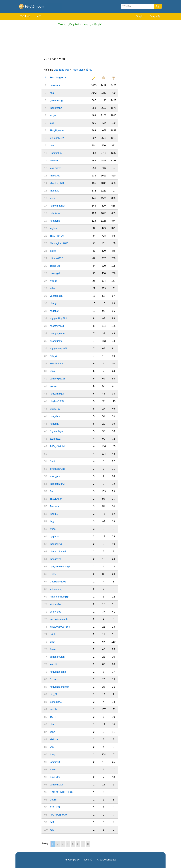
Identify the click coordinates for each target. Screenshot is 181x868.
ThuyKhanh (56, 499)
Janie (53, 649)
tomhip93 (55, 762)
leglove (54, 228)
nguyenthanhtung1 (60, 567)
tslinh (53, 634)
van (52, 747)
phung (53, 303)
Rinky (53, 574)
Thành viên (26, 16)
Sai (52, 491)
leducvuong (56, 589)
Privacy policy (72, 860)
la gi (52, 123)
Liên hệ (88, 860)
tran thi (54, 709)
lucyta (53, 115)
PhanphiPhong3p (59, 597)
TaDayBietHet (57, 446)
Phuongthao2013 (59, 243)
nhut (52, 724)
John (52, 732)
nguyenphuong (58, 672)
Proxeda (54, 506)
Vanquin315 (56, 296)
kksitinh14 (55, 604)
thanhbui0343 (57, 484)
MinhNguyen (57, 364)
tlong (52, 755)
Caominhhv (56, 153)
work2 (53, 529)
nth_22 (54, 694)
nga (52, 93)
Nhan (53, 770)
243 (52, 822)
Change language (107, 860)
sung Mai (55, 777)
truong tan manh (59, 619)
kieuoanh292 (57, 138)
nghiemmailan (57, 206)
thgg (52, 521)
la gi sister (55, 168)
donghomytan (57, 657)
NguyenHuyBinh (59, 318)
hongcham (56, 416)
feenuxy (54, 514)
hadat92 (54, 311)
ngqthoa (54, 536)
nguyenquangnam (60, 687)
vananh (54, 161)
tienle (53, 371)
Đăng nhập (155, 16)
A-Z (39, 16)
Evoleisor (55, 679)
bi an (52, 642)
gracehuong (56, 100)
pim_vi (53, 356)
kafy (52, 830)
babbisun (55, 213)
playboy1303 (57, 401)
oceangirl (55, 273)
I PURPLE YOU (58, 815)
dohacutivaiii (57, 785)
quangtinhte (56, 341)
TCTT (53, 717)
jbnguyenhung (58, 469)
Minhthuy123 (57, 183)
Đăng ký (140, 16)
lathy (52, 288)
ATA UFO (55, 807)
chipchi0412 (56, 258)
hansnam (55, 85)
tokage (53, 386)
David (53, 461)
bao (52, 146)
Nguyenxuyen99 (59, 349)
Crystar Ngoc (57, 431)
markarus (55, 176)
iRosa (53, 251)
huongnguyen (57, 333)
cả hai (89, 70)
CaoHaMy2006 (58, 582)
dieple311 (55, 409)
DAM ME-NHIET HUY (62, 792)
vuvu (52, 198)
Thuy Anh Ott (57, 236)
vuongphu (55, 476)
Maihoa (54, 739)
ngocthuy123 (57, 326)
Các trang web (61, 70)
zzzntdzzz (55, 439)
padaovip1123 (58, 379)
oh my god (56, 612)
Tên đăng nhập (58, 78)
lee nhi (53, 664)
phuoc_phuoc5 (58, 552)
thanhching (56, 544)
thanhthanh (56, 108)
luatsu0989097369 (60, 627)
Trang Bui (55, 266)
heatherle (55, 221)
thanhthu (55, 191)
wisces (53, 281)
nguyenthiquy (57, 394)
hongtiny (54, 424)
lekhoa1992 (56, 702)
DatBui (53, 800)
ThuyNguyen (57, 130)
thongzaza (55, 559)
